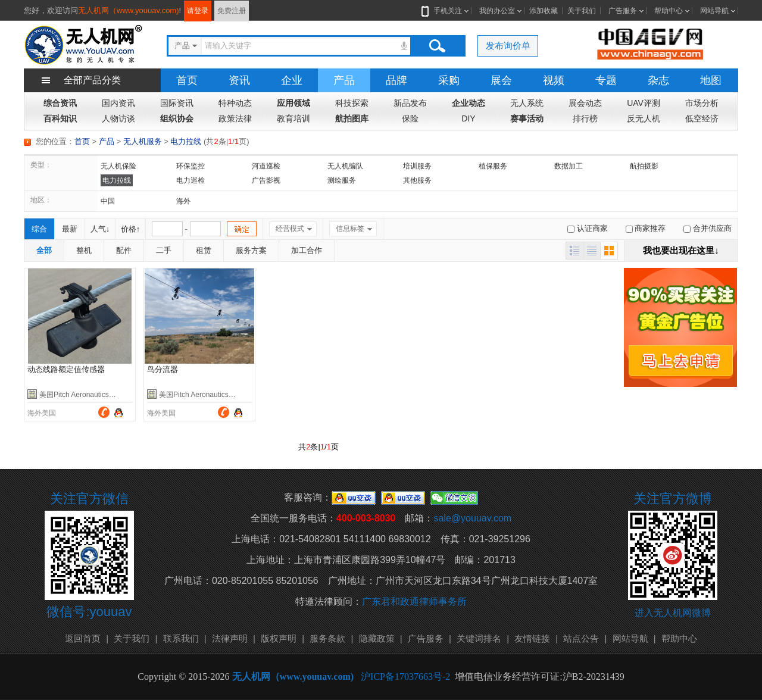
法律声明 (230, 638)
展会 (501, 80)
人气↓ (100, 229)
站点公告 (581, 638)
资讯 (239, 80)
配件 (124, 250)
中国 (108, 201)
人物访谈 (118, 118)
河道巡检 (266, 166)
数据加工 (569, 166)
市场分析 (702, 103)
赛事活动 (527, 118)
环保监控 (190, 166)
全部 (44, 250)
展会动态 (585, 103)
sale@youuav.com (472, 518)
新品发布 (410, 103)
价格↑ (131, 229)
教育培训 (293, 118)
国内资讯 (118, 103)
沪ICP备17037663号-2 (405, 676)
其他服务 (417, 180)
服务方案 (251, 250)
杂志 (658, 80)
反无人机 (644, 118)
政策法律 (235, 118)
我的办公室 (497, 11)
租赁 (204, 250)
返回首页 (83, 638)
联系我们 (181, 638)
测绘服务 (342, 180)
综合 (39, 229)
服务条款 (327, 638)
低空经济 (702, 118)
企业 (292, 80)
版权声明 (279, 638)
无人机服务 (143, 141)
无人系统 (527, 103)
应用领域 (293, 103)
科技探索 (352, 103)
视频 (554, 80)
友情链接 (532, 638)
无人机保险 (118, 166)
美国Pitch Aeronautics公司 (81, 395)
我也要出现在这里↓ (681, 250)
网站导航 (714, 11)
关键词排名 (479, 638)
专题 (606, 80)
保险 (410, 118)
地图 (711, 80)
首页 (187, 80)
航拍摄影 (644, 166)
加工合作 (307, 250)
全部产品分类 (92, 80)
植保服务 (493, 166)
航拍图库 (352, 118)
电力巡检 (190, 180)
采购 (449, 80)
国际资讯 (177, 103)
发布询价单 (508, 46)
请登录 (198, 11)
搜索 (437, 46)
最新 (70, 229)
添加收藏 (544, 11)
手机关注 (445, 11)
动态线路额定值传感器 (66, 369)
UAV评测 (644, 103)
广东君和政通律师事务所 (414, 601)
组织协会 (177, 118)
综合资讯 (60, 103)
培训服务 (417, 166)
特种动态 (235, 103)
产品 (344, 80)
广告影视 (266, 180)
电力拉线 (186, 141)
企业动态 (469, 103)
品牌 (396, 80)
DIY (468, 118)
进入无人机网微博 (673, 613)
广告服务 (623, 11)
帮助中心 (669, 11)
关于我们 (582, 11)
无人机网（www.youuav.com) (129, 10)
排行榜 (585, 118)
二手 (164, 250)
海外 (183, 201)
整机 (84, 250)
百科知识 (60, 118)
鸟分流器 (163, 369)
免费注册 (232, 11)
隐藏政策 (377, 638)
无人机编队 (345, 166)
